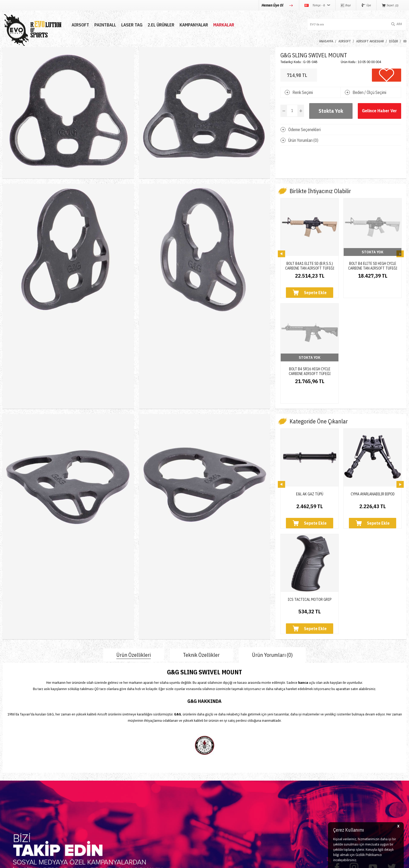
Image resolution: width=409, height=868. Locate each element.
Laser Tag (11, 798)
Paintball (10, 779)
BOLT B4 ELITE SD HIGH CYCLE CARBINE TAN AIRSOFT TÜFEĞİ (373, 264)
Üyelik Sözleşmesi (223, 779)
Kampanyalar (193, 25)
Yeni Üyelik (149, 770)
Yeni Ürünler (13, 808)
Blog (75, 789)
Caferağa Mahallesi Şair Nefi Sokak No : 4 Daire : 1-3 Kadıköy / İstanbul (328, 818)
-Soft (181, 861)
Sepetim (146, 808)
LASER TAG (131, 25)
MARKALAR (223, 25)
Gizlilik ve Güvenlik (223, 808)
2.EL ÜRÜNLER (160, 25)
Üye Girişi (148, 779)
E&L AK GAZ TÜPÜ (310, 400)
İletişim (77, 770)
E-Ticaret (192, 861)
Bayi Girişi (148, 789)
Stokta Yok (331, 111)
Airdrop (9, 817)
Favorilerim (149, 798)
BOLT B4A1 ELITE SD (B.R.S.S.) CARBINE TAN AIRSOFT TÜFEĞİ (310, 264)
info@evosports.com (299, 795)
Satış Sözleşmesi (222, 789)
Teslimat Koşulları (222, 770)
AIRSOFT (80, 25)
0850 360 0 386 (295, 775)
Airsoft (8, 770)
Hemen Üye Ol (273, 5)
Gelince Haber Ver (380, 111)
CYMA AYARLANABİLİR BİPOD (373, 400)
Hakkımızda (81, 779)
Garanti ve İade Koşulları (229, 798)
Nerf (6, 789)
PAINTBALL (104, 25)
